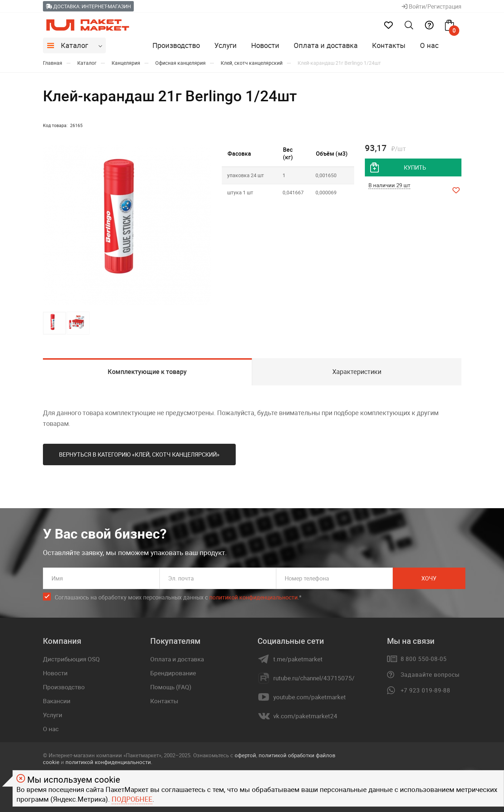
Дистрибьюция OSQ (71, 659)
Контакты (389, 45)
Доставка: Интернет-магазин (88, 6)
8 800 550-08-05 (424, 659)
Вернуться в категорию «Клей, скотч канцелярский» (139, 454)
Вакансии (57, 701)
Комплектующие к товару (147, 371)
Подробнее (132, 799)
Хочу (429, 578)
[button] (205, 225)
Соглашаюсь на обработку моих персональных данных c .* (178, 597)
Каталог (74, 45)
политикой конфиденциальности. (109, 762)
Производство (176, 45)
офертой (245, 755)
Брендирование (173, 673)
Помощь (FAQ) (171, 687)
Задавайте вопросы (430, 675)
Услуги (226, 45)
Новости (265, 45)
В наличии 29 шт (389, 185)
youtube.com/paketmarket (310, 697)
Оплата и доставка (326, 45)
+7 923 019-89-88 (425, 690)
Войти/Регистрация (432, 6)
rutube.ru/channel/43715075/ (314, 678)
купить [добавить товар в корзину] (415, 167)
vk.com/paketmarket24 (305, 716)
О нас (429, 45)
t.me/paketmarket (298, 659)
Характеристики (357, 371)
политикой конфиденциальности (253, 597)
